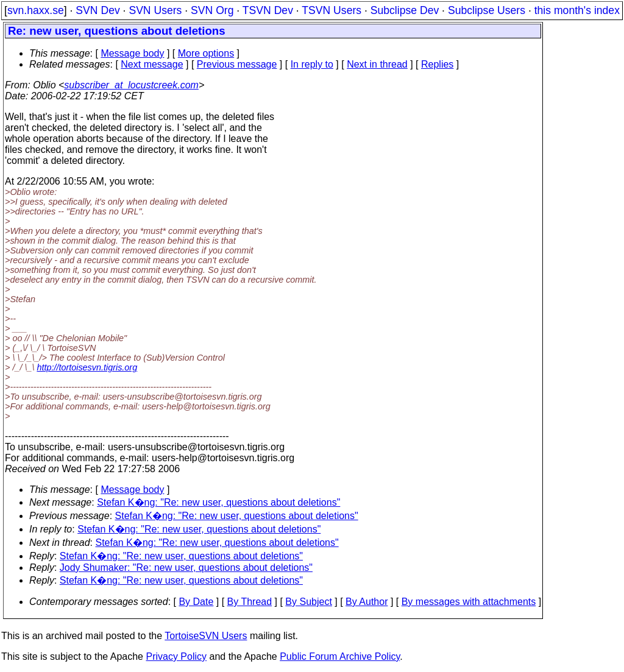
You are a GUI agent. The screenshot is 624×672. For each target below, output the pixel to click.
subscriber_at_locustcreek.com (131, 85)
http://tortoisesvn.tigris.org (87, 367)
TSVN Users (331, 10)
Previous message (237, 64)
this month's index (577, 10)
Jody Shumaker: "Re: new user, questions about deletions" (186, 568)
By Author (367, 602)
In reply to (312, 64)
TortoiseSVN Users (206, 636)
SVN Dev (97, 10)
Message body (132, 53)
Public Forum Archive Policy (340, 656)
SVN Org (212, 10)
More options (206, 53)
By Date (196, 602)
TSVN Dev (268, 10)
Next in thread (377, 64)
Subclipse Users (487, 10)
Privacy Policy (176, 656)
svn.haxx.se (36, 10)
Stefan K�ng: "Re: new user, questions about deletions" (218, 502)
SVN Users (155, 10)
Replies (437, 64)
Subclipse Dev (405, 10)
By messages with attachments (469, 602)
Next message (152, 64)
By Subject (308, 602)
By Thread (250, 602)
